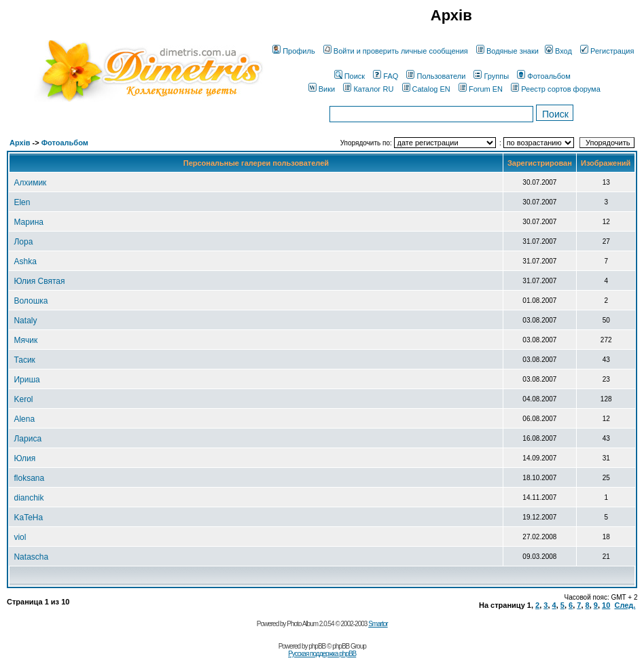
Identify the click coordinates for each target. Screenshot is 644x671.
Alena (24, 419)
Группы (491, 76)
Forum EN (481, 89)
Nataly (25, 321)
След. (625, 605)
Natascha (31, 557)
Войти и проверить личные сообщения (396, 51)
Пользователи (436, 76)
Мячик (25, 340)
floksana (29, 478)
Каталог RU (368, 89)
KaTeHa (28, 518)
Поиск (350, 76)
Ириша (26, 380)
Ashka (25, 261)
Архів (20, 143)
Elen (22, 202)
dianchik (29, 498)
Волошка (31, 301)
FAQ (386, 76)
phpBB (317, 646)
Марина (28, 222)
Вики (322, 89)
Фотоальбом (544, 76)
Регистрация (607, 51)
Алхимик (30, 183)
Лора (23, 242)
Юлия (24, 458)
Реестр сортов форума (556, 89)
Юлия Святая (39, 281)
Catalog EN (426, 89)
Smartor (378, 624)
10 (606, 605)
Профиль (294, 51)
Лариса (28, 439)
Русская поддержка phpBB (322, 654)
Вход (558, 51)
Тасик (24, 360)
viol (20, 537)
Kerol (23, 399)
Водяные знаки (507, 51)
